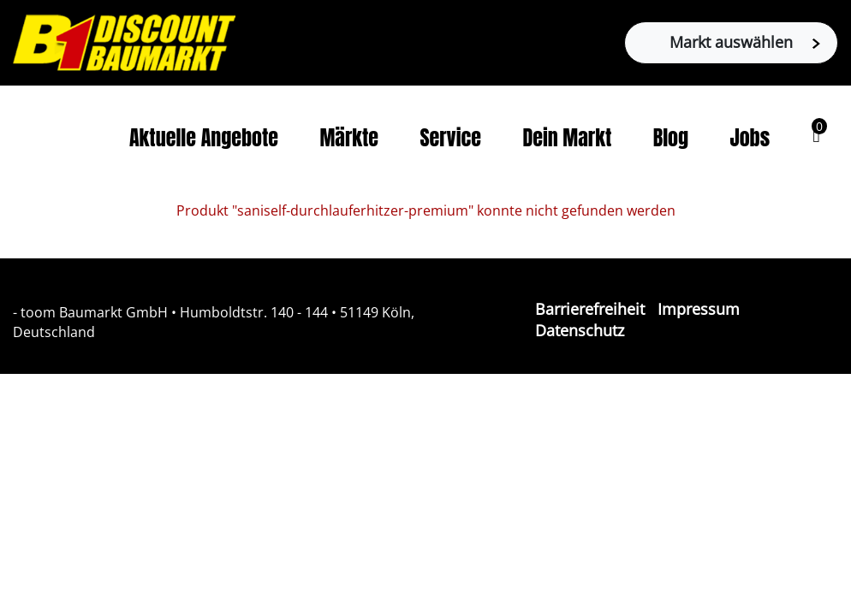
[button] (816, 135)
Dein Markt (567, 138)
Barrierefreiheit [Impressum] (590, 309)
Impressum (699, 309)
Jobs (750, 138)
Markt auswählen (745, 42)
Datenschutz (580, 330)
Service (450, 138)
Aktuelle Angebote (204, 138)
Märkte (349, 138)
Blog (671, 138)
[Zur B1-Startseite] (124, 41)
